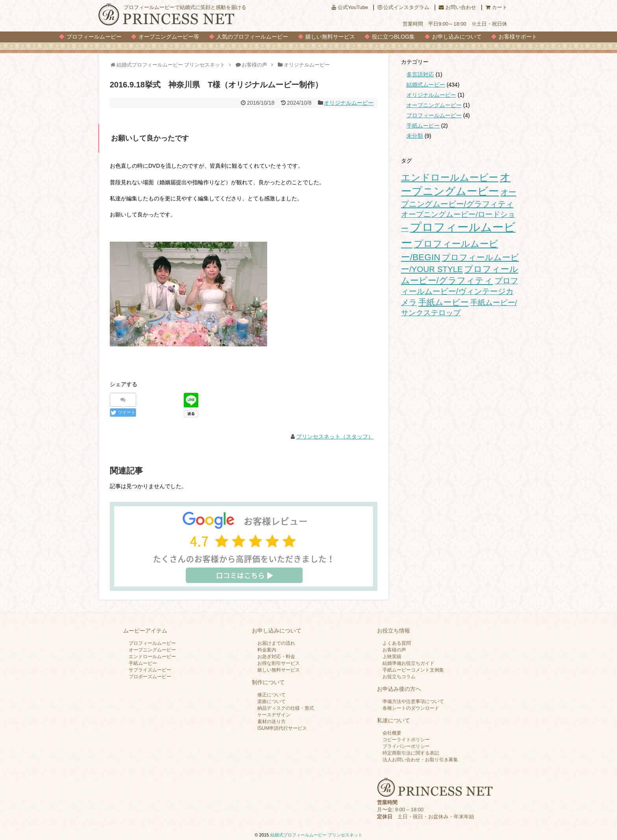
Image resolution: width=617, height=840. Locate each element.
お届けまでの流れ (276, 643)
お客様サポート (518, 37)
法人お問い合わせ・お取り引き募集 (420, 760)
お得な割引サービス (279, 663)
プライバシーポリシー (406, 746)
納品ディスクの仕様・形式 (286, 708)
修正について (272, 695)
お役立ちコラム (399, 677)
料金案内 (267, 650)
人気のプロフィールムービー (252, 37)
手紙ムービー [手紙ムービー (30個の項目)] (443, 302)
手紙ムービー (423, 126)
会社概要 (392, 733)
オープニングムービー (434, 105)
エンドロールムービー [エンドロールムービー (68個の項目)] (450, 178)
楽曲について (272, 701)
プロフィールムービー (94, 37)
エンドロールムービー (152, 657)
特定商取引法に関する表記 (411, 753)
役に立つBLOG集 (393, 37)
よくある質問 (397, 643)
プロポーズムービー (150, 677)
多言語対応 (420, 74)
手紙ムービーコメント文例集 (413, 670)
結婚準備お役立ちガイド (408, 663)
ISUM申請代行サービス (282, 728)
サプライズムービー (150, 670)
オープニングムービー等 (169, 37)
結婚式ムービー (426, 85)
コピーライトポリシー (406, 740)
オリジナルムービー (349, 103)
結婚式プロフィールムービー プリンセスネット (316, 835)
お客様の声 (394, 650)
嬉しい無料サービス (330, 37)
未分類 (415, 136)
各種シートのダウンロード (411, 708)
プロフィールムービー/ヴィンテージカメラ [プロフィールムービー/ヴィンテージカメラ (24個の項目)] (460, 291)
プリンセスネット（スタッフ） (335, 437)
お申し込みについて (457, 37)
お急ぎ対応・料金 (276, 657)
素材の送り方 (272, 722)
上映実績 (392, 657)
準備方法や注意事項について (413, 701)
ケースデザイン (274, 715)
